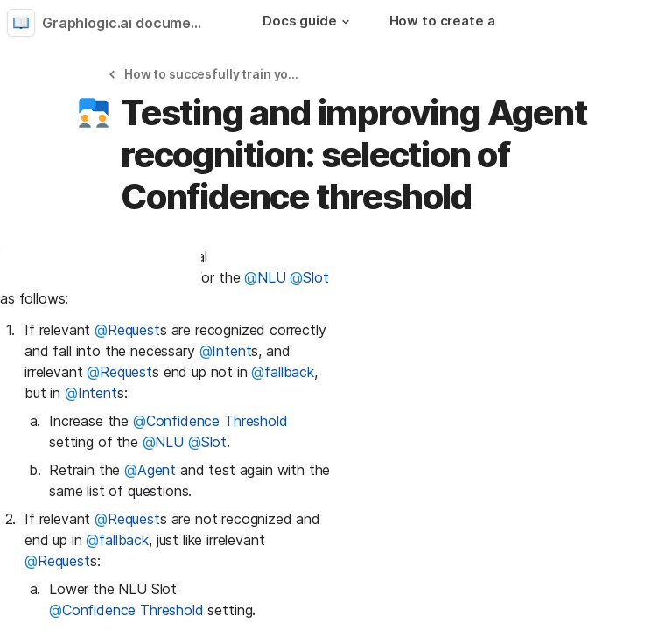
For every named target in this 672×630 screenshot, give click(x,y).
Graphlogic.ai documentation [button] (129, 23)
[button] (346, 22)
